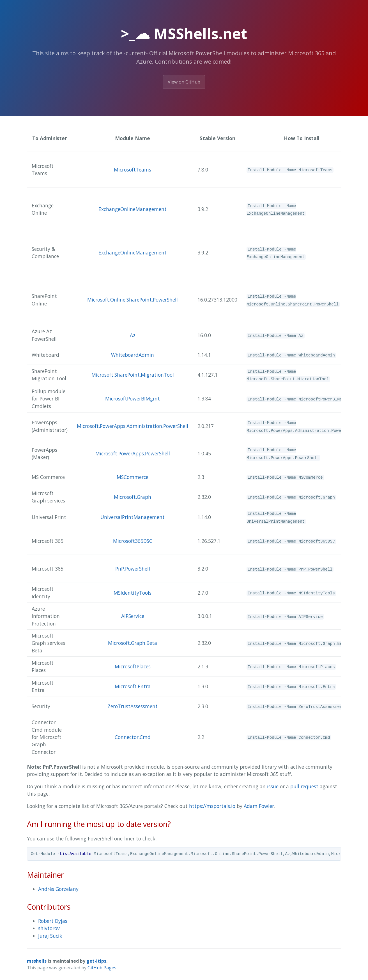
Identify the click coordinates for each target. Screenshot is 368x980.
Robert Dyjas (53, 921)
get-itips (96, 961)
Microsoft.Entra (133, 686)
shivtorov (49, 928)
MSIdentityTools (133, 593)
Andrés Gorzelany (58, 889)
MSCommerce (133, 477)
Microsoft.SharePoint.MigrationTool (133, 375)
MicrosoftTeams (133, 170)
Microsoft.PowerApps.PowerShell (133, 453)
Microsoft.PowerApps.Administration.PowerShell (133, 426)
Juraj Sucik (50, 936)
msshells (37, 961)
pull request (304, 786)
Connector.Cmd (133, 737)
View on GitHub (184, 82)
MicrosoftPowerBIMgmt (133, 399)
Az (133, 335)
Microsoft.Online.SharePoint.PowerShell (133, 300)
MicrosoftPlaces (133, 666)
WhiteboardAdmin (133, 355)
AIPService (133, 616)
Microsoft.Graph (133, 497)
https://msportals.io (212, 806)
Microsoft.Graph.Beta (133, 643)
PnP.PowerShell (133, 569)
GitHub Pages (102, 968)
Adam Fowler (259, 806)
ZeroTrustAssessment (133, 706)
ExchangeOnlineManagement (133, 209)
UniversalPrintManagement (133, 517)
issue (273, 786)
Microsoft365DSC (133, 541)
